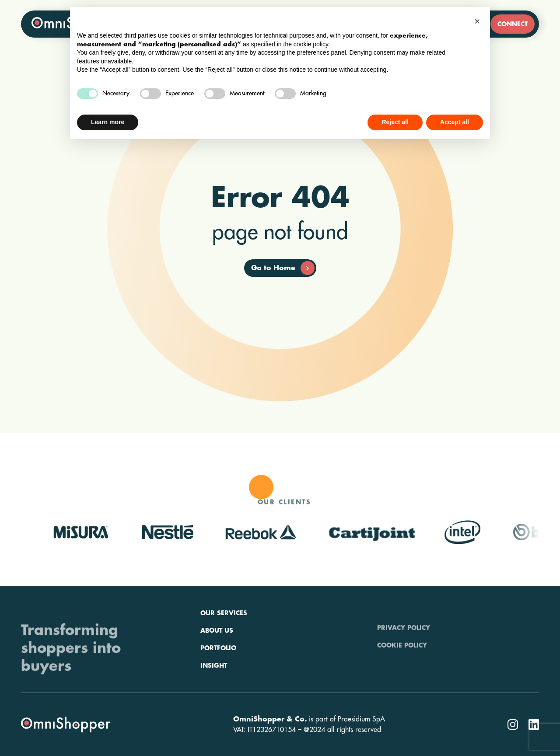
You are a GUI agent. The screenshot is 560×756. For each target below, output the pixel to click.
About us (217, 658)
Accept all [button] (455, 122)
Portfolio (218, 676)
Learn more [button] (108, 122)
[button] (479, 21)
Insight (214, 693)
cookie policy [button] (311, 44)
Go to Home (283, 268)
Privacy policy (404, 641)
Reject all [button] (395, 122)
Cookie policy (402, 658)
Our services (224, 641)
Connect (513, 24)
